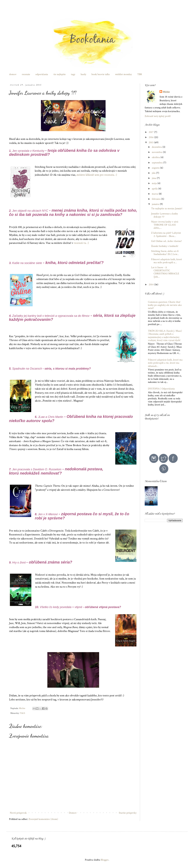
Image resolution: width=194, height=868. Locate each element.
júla (154, 173)
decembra (157, 147)
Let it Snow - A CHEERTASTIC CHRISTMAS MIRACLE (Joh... (165, 272)
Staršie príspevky (128, 813)
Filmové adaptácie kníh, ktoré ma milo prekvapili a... (167, 261)
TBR (140, 74)
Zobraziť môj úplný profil (158, 116)
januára (156, 204)
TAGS (22, 713)
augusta (156, 168)
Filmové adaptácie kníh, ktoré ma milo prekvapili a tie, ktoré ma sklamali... (165, 363)
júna (154, 178)
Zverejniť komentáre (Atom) (43, 819)
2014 (151, 285)
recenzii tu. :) (81, 243)
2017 (151, 132)
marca (155, 194)
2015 (151, 142)
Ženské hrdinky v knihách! (165, 246)
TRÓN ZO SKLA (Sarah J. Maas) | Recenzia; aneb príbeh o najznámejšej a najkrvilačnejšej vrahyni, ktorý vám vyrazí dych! (165, 336)
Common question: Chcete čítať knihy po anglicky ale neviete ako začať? (165, 305)
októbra (156, 157)
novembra (157, 152)
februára (156, 199)
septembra (158, 163)
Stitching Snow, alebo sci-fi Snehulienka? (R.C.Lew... (165, 253)
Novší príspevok (18, 813)
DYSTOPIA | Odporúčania (161, 389)
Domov (73, 813)
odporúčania (42, 74)
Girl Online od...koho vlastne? (167, 241)
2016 (151, 137)
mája (155, 183)
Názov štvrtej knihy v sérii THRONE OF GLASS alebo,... (165, 225)
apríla (155, 189)
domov (13, 74)
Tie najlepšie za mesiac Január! (167, 209)
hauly (83, 74)
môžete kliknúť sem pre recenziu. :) (97, 175)
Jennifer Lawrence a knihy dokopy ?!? (164, 215)
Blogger (105, 860)
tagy (73, 74)
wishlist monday (123, 74)
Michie (166, 92)
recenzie (26, 74)
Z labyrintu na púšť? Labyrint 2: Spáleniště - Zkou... (166, 234)
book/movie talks (101, 74)
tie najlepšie (60, 74)
